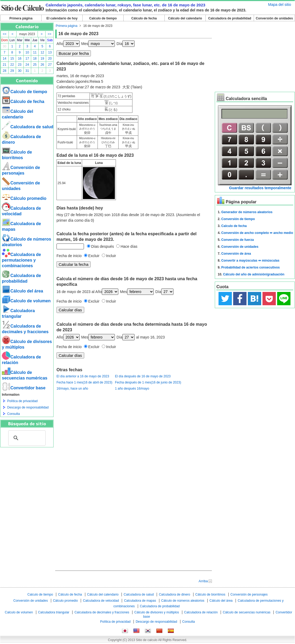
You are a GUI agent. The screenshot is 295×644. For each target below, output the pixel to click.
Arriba (203, 581)
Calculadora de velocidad (101, 601)
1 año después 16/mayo (132, 389)
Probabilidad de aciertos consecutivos (250, 267)
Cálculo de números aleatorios (183, 601)
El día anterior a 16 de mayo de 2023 (83, 376)
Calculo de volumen (26, 301)
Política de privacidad (22, 401)
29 (12, 71)
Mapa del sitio (280, 5)
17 (27, 59)
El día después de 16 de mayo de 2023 (143, 376)
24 (27, 65)
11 (35, 52)
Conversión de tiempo (238, 219)
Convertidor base (24, 388)
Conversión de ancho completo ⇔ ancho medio (257, 233)
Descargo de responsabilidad (28, 407)
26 (42, 65)
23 (20, 65)
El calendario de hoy (62, 18)
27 (50, 65)
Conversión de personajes (249, 595)
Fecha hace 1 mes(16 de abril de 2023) (84, 382)
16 (20, 59)
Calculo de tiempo (103, 18)
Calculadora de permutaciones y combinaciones (21, 260)
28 (4, 71)
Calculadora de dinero (174, 595)
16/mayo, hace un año (72, 389)
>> (50, 34)
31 (27, 71)
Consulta (13, 414)
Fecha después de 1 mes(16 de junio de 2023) (148, 382)
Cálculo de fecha (144, 18)
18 (35, 59)
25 (35, 65)
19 (42, 59)
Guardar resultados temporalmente (260, 188)
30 (4, 46)
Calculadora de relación (201, 612)
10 (27, 52)
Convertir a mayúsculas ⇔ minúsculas (250, 261)
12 (42, 52)
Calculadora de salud (28, 127)
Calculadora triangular (54, 612)
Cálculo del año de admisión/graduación (254, 274)
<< (5, 34)
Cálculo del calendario (185, 18)
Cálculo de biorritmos (210, 595)
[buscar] (26, 438)
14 (4, 59)
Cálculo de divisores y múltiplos (157, 612)
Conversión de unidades (274, 18)
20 (50, 59)
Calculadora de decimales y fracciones (102, 612)
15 (12, 59)
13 (50, 52)
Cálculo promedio (24, 198)
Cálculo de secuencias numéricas (247, 612)
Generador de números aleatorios (247, 212)
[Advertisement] (27, 477)
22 (12, 65)
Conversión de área (236, 254)
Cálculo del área (23, 291)
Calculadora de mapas (140, 601)
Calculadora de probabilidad (230, 18)
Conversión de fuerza (237, 240)
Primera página (21, 18)
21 (4, 65)
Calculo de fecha (234, 226)
